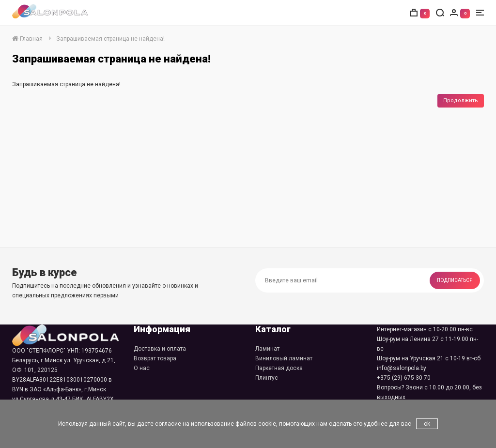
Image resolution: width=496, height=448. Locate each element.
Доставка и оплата (160, 349)
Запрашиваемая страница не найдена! (110, 39)
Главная (27, 39)
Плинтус (267, 378)
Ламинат (267, 349)
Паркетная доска (279, 368)
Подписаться (455, 280)
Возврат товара (155, 358)
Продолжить (461, 100)
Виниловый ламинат (284, 358)
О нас (142, 368)
